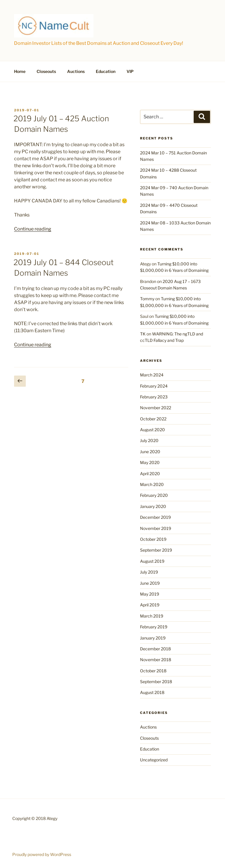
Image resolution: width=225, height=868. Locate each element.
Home (20, 71)
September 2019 (156, 550)
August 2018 (152, 692)
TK (143, 334)
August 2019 (152, 561)
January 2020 (153, 506)
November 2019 (156, 528)
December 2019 (155, 517)
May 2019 (150, 594)
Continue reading (33, 229)
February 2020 (154, 495)
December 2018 (155, 649)
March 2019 (152, 616)
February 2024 (154, 386)
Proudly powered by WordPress (42, 854)
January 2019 (153, 638)
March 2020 (152, 484)
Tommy (147, 299)
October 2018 (153, 671)
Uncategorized (154, 760)
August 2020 (152, 430)
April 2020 (150, 474)
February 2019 (154, 627)
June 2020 (150, 452)
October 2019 (153, 539)
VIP (130, 71)
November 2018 (156, 660)
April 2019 (150, 605)
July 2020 (149, 440)
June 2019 (150, 583)
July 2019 (149, 572)
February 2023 (154, 397)
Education (106, 71)
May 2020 (150, 462)
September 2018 (156, 682)
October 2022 (153, 419)
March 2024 (152, 375)
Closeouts (46, 71)
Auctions (76, 71)
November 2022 (156, 408)
